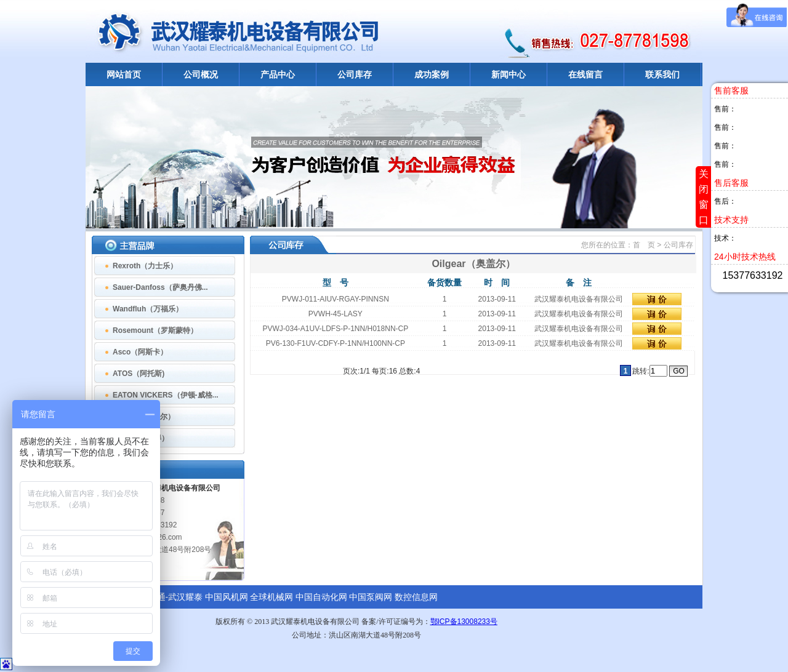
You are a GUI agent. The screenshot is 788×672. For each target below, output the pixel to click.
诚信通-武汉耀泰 (171, 597)
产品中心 (278, 74)
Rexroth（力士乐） (145, 266)
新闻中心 (509, 74)
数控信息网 (416, 597)
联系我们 (662, 74)
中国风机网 (227, 597)
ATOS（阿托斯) (139, 374)
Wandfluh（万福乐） (148, 309)
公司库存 (355, 74)
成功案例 (432, 74)
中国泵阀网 (371, 597)
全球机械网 (271, 597)
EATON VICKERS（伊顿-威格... (166, 395)
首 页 (645, 245)
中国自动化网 (321, 597)
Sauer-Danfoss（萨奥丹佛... (160, 287)
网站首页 (124, 74)
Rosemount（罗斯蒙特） (155, 330)
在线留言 (585, 74)
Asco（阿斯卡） (140, 352)
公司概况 (201, 74)
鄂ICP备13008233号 (464, 622)
